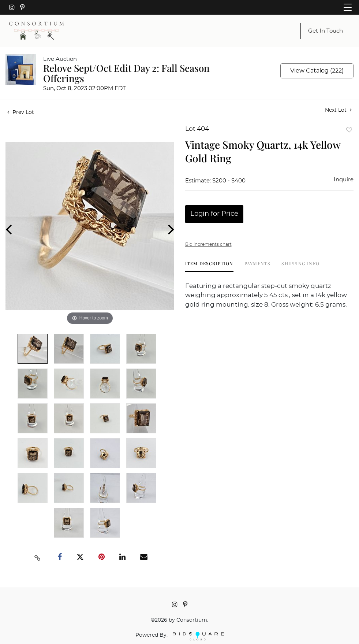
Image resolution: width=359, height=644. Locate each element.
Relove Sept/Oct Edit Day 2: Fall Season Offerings (126, 73)
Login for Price (214, 214)
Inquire (344, 180)
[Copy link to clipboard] (38, 557)
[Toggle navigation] (348, 7)
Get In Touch (326, 31)
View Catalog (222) (317, 71)
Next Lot (338, 110)
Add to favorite (349, 130)
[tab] (209, 266)
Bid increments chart (208, 244)
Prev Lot (21, 112)
